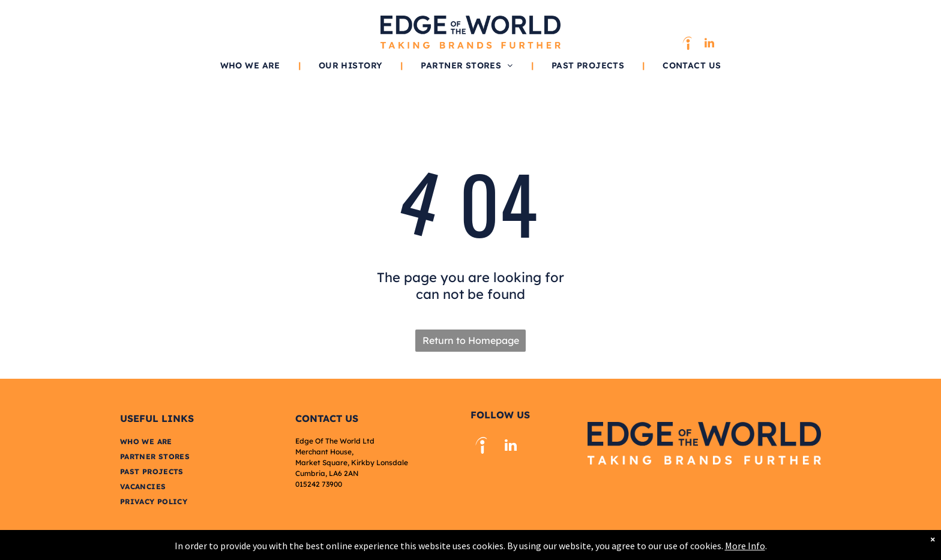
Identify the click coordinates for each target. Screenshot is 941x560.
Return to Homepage (471, 340)
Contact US (327, 418)
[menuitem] (251, 65)
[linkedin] (709, 45)
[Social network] (687, 45)
